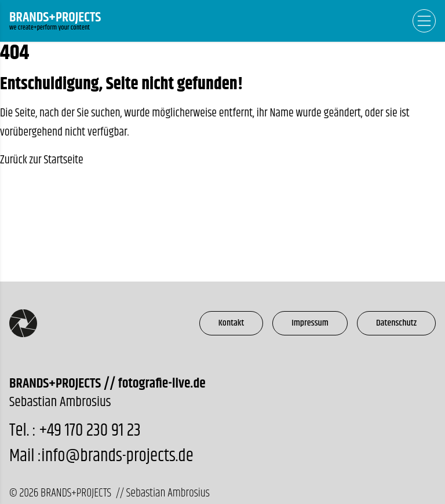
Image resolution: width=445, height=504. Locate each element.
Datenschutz (396, 323)
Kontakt (231, 323)
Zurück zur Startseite (42, 160)
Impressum (310, 323)
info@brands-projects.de (117, 456)
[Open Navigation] (424, 21)
